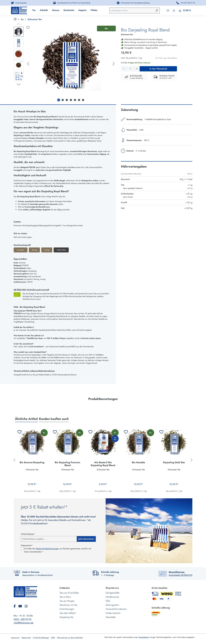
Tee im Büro (65, 597)
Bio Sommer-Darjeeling (32, 464)
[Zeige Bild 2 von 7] (63, 102)
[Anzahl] (130, 70)
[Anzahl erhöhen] (137, 70)
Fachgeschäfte (112, 593)
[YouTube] (21, 606)
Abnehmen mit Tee (68, 605)
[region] (65, 66)
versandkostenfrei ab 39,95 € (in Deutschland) (73, 3)
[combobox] (133, 11)
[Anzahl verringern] (124, 70)
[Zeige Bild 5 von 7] (75, 102)
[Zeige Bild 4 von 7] (71, 102)
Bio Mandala (138, 464)
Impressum (15, 638)
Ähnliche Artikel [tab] (26, 420)
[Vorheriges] (28, 66)
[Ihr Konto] (174, 11)
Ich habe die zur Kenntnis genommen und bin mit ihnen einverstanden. (58, 550)
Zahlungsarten (112, 605)
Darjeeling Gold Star (174, 464)
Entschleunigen (67, 609)
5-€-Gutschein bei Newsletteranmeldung (135, 3)
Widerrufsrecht (113, 613)
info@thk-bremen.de (23, 623)
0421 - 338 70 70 (22, 619)
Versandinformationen (116, 609)
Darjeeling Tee (66, 617)
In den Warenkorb (158, 70)
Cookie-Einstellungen (41, 638)
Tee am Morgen (67, 601)
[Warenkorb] (185, 11)
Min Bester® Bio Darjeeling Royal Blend (103, 466)
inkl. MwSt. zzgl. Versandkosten (166, 60)
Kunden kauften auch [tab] (54, 420)
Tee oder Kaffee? (68, 613)
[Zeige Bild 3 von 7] (67, 102)
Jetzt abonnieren (86, 539)
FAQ (108, 601)
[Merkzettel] (168, 11)
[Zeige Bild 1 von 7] (59, 102)
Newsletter (111, 617)
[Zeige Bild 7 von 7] (83, 102)
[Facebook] (16, 606)
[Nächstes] (114, 66)
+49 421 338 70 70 (188, 3)
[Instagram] (26, 606)
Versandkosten (144, 637)
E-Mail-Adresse (28, 534)
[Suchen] (157, 11)
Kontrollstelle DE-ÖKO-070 (181, 574)
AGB (53, 638)
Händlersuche (112, 597)
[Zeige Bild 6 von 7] (79, 102)
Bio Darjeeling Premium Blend (68, 466)
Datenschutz (26, 638)
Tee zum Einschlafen (69, 593)
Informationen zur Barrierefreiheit (70, 638)
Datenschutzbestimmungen (47, 549)
